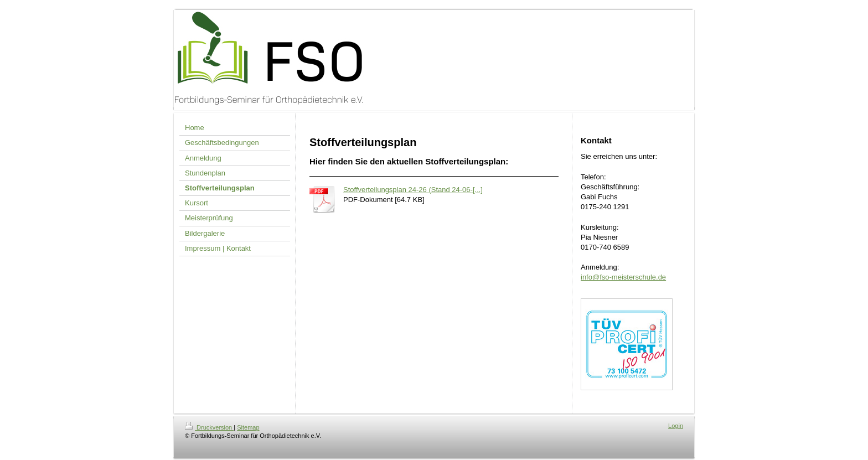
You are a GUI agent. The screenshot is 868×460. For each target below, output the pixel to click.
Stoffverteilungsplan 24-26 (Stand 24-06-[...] (413, 190)
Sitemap (248, 427)
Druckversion (209, 427)
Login (676, 426)
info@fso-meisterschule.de (623, 277)
